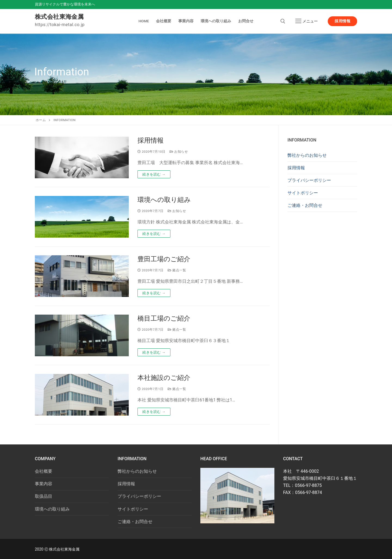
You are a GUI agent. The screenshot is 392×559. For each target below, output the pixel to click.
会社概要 (44, 471)
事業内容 (44, 484)
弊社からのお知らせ (307, 155)
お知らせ (179, 152)
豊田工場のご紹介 (164, 259)
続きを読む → (154, 174)
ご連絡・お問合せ (305, 205)
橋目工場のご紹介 (164, 318)
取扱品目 (44, 496)
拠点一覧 (177, 270)
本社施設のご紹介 (164, 378)
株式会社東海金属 (59, 17)
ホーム (41, 120)
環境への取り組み (164, 200)
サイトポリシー (303, 193)
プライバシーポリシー (309, 180)
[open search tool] (283, 21)
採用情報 (342, 21)
